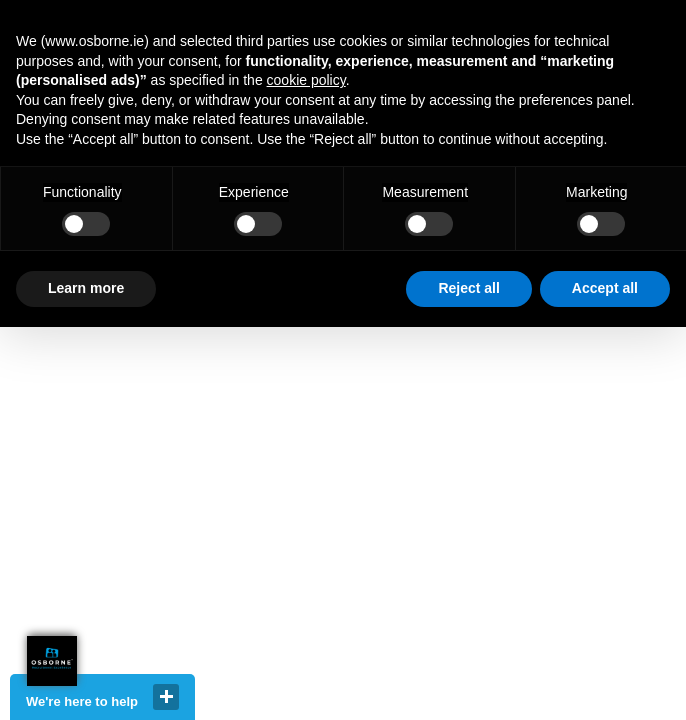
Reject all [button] (468, 288)
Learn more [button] (86, 288)
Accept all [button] (605, 288)
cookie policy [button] (306, 80)
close (166, 697)
